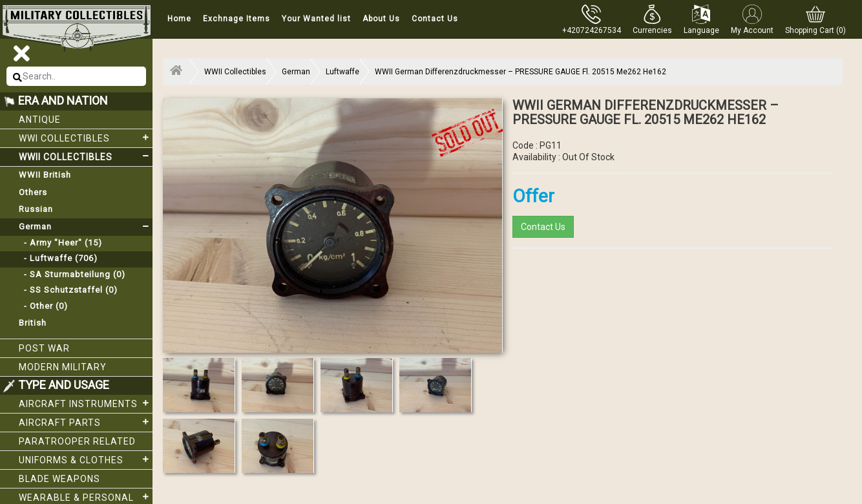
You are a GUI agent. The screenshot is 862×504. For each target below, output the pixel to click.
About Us (381, 19)
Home (179, 19)
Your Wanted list (316, 19)
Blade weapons (59, 479)
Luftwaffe (342, 72)
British (33, 323)
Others (33, 192)
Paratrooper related (77, 441)
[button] (652, 19)
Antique (40, 120)
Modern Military (63, 367)
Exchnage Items (237, 19)
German (86, 227)
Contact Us (435, 19)
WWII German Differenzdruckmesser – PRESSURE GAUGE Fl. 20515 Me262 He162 (520, 72)
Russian (36, 209)
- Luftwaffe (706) (58, 258)
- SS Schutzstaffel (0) (68, 290)
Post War (44, 348)
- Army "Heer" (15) (60, 243)
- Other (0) (43, 306)
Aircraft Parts (86, 422)
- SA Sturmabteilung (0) (72, 274)
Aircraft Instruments (86, 403)
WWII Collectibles (86, 156)
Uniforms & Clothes (86, 459)
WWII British (45, 175)
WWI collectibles (86, 138)
